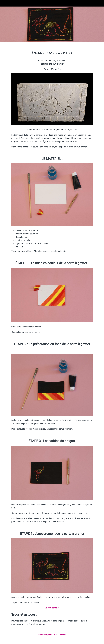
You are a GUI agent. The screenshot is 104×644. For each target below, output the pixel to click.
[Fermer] (3, 3)
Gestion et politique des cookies (52, 635)
